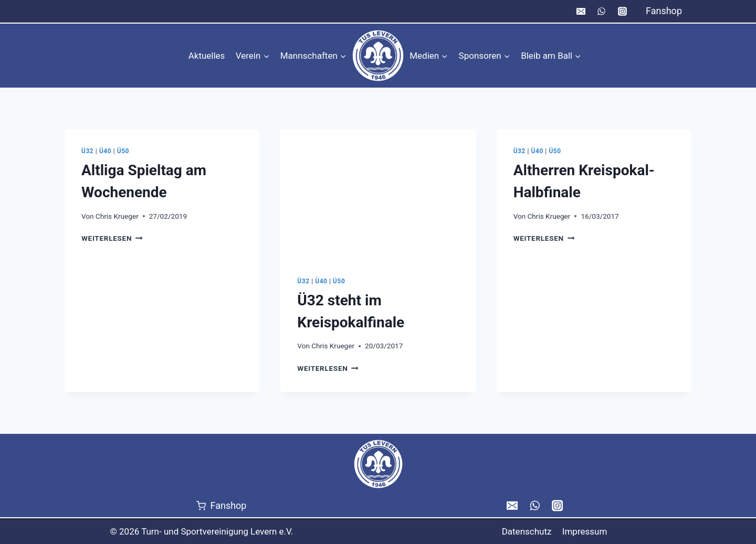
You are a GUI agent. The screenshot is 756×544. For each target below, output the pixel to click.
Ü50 (123, 151)
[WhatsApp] (602, 12)
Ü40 (105, 151)
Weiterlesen (112, 238)
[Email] (581, 12)
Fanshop (664, 11)
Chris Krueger (117, 216)
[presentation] (378, 195)
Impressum (585, 531)
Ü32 (87, 151)
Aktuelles (207, 56)
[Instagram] (622, 12)
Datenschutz (527, 531)
